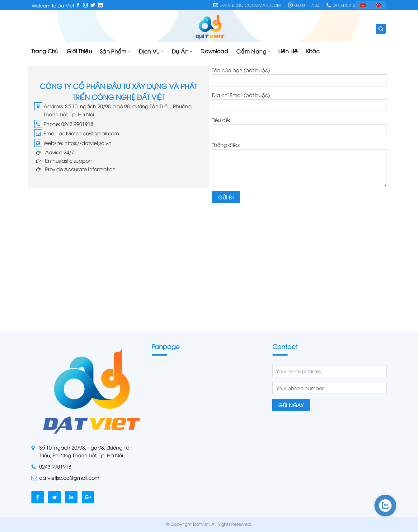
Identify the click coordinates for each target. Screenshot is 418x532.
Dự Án (182, 51)
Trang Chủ (45, 51)
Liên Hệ (288, 51)
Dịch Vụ (151, 51)
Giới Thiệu (79, 51)
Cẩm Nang (253, 51)
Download (214, 51)
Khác (313, 51)
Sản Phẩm (115, 51)
